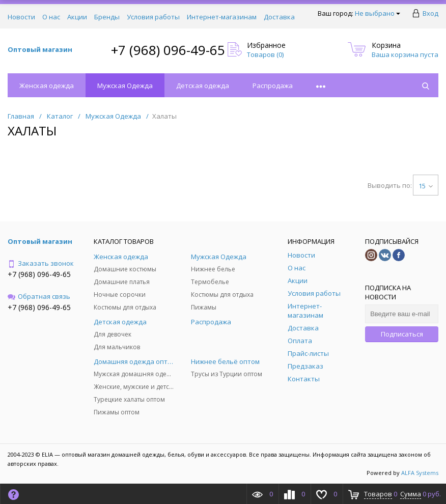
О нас (51, 17)
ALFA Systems (420, 473)
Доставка (279, 17)
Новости (21, 17)
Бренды (107, 17)
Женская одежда (47, 86)
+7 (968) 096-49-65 (168, 50)
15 (426, 186)
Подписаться (402, 334)
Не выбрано (378, 13)
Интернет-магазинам (222, 17)
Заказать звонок (41, 263)
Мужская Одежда (125, 86)
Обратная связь (39, 296)
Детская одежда (203, 86)
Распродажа (273, 86)
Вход (430, 13)
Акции (77, 17)
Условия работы (153, 17)
